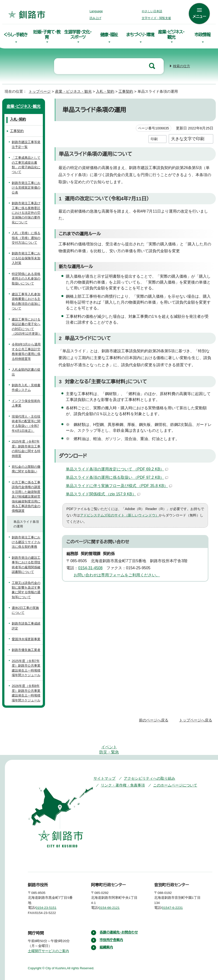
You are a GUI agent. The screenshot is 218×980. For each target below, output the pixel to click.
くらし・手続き (16, 34)
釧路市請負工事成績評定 (26, 624)
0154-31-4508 (92, 559)
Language (98, 11)
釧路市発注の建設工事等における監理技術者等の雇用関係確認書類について (26, 563)
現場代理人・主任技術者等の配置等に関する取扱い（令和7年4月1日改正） (26, 422)
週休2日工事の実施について (26, 608)
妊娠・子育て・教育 (47, 34)
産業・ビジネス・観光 (171, 34)
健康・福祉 (109, 34)
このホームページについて (170, 769)
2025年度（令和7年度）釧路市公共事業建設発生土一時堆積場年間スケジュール (26, 666)
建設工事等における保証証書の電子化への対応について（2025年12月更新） (26, 325)
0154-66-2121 (113, 891)
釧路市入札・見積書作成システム (25, 386)
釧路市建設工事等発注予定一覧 (26, 142)
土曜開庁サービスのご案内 (48, 934)
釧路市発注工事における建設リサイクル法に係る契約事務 (26, 540)
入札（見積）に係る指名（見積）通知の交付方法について (26, 236)
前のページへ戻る (155, 718)
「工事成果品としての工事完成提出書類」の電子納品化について (26, 163)
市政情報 (202, 34)
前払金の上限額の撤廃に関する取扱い (26, 467)
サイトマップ (103, 762)
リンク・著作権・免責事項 (120, 769)
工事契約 (121, 89)
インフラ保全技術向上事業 (25, 401)
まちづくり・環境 (140, 34)
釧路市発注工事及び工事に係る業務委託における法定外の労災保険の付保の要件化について (26, 211)
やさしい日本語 (152, 11)
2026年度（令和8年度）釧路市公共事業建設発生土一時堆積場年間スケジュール (26, 691)
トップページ (38, 89)
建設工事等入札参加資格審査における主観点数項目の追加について (26, 299)
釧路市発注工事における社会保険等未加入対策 (26, 256)
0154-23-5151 (50, 891)
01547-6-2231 (176, 891)
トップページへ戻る (196, 718)
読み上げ (96, 18)
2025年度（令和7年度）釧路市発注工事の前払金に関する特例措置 (26, 447)
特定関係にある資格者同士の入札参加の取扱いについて (26, 277)
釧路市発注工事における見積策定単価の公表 (26, 186)
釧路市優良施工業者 (26, 648)
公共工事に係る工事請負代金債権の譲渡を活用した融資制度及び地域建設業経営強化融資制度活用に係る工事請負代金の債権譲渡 (26, 495)
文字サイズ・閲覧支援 (156, 18)
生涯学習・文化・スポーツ (78, 34)
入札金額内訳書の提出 (26, 370)
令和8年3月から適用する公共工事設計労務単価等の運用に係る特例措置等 (27, 349)
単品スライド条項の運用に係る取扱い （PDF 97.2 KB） (117, 475)
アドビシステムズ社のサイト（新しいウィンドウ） (108, 513)
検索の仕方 (182, 64)
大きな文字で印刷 (188, 137)
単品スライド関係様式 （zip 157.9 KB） (103, 492)
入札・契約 (100, 89)
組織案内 (106, 936)
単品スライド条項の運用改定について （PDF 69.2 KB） (117, 467)
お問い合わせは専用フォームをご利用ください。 (115, 567)
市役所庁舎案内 (112, 928)
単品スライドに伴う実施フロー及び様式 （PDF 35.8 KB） (118, 484)
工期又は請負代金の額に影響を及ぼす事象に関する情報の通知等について (26, 588)
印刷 (154, 137)
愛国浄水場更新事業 (26, 637)
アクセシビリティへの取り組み (146, 762)
